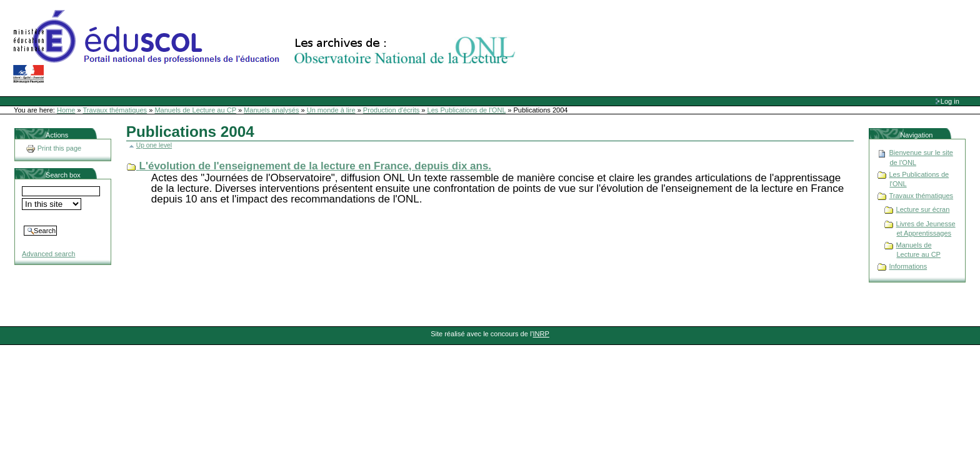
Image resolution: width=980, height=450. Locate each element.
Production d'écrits (391, 110)
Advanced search (48, 254)
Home (66, 110)
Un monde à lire (331, 110)
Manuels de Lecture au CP (195, 110)
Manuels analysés (271, 110)
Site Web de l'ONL (267, 47)
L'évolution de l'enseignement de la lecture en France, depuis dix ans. (316, 166)
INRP (541, 334)
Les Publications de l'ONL (467, 110)
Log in (950, 101)
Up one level (154, 145)
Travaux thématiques (115, 110)
